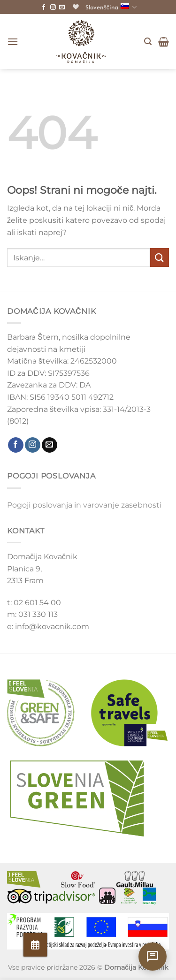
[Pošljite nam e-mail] (62, 8)
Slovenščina (111, 7)
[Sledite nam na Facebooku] (44, 8)
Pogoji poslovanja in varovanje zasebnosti (84, 505)
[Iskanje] (148, 42)
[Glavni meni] (13, 42)
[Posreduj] (160, 257)
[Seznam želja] (76, 7)
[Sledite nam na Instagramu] (53, 8)
